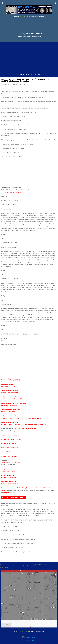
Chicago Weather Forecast (9, 456)
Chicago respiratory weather (10, 484)
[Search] (56, 4)
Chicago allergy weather (8, 471)
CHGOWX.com (21, 488)
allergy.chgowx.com (8, 469)
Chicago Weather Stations (34, 488)
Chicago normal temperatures (10, 448)
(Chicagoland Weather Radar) (10, 393)
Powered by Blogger (29, 637)
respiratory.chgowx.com (9, 482)
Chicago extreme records (9, 444)
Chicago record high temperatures (11, 435)
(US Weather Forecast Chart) (10, 405)
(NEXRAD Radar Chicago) (9, 386)
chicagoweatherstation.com (28, 429)
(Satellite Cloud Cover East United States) (13, 399)
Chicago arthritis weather (9, 477)
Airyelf (33, 641)
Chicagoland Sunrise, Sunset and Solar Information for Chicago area (21, 418)
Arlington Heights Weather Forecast (12, 463)
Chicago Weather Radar (8, 452)
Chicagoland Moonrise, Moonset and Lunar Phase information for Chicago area (24, 424)
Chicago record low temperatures (11, 439)
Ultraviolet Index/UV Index (9, 412)
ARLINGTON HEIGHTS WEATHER (29, 25)
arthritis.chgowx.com (8, 475)
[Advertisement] (29, 172)
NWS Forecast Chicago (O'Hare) (11, 380)
